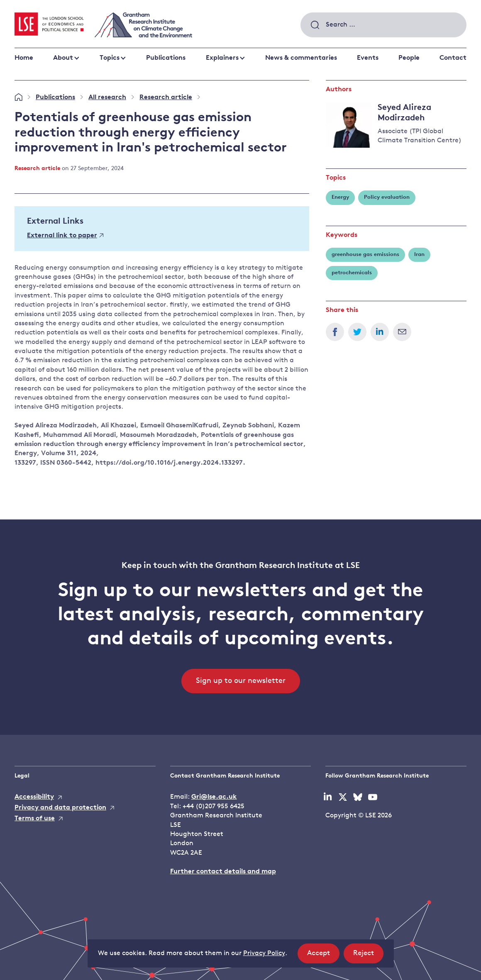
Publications (166, 58)
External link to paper (65, 236)
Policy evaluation (387, 197)
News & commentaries (301, 58)
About (63, 58)
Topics (110, 58)
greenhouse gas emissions (365, 255)
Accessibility (34, 797)
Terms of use (35, 819)
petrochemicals (352, 273)
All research (107, 98)
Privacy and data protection (60, 808)
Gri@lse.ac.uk (214, 797)
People (409, 58)
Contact (453, 58)
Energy (340, 197)
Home (24, 58)
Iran (419, 255)
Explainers (222, 58)
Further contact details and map (223, 872)
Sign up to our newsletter (241, 681)
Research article (166, 98)
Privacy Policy (264, 953)
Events (368, 58)
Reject (368, 956)
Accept (323, 956)
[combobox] (383, 25)
